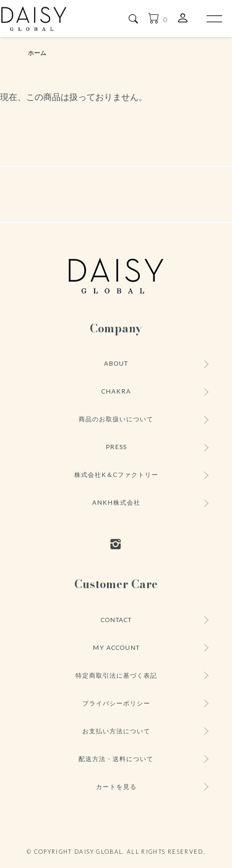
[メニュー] (213, 19)
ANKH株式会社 (116, 502)
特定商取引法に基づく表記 (116, 675)
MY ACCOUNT (116, 647)
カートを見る (116, 786)
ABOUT (116, 363)
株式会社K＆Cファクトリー (116, 474)
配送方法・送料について (116, 759)
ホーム (37, 53)
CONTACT (116, 620)
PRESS (116, 447)
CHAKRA (116, 391)
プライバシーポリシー (116, 703)
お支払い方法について (116, 731)
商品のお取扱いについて (116, 419)
